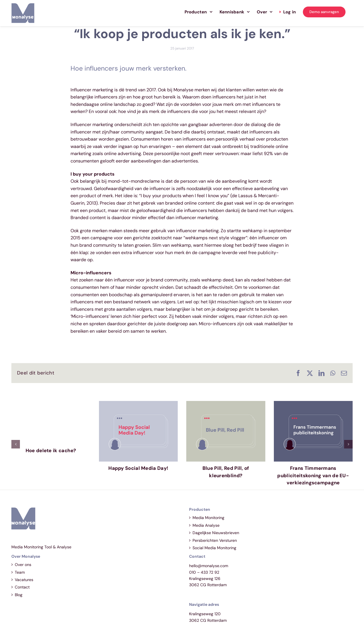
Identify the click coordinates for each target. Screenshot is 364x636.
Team (20, 572)
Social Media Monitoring (214, 548)
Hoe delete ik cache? (51, 450)
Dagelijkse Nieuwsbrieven (216, 533)
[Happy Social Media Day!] (138, 404)
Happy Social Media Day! (138, 468)
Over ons (23, 565)
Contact (22, 587)
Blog (19, 595)
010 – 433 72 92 (204, 572)
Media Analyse (206, 525)
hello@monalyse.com (209, 566)
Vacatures (24, 580)
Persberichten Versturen (215, 540)
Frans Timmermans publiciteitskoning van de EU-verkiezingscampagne (313, 475)
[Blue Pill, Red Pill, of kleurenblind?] (226, 404)
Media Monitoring (208, 518)
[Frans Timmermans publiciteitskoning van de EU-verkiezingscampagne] (313, 404)
